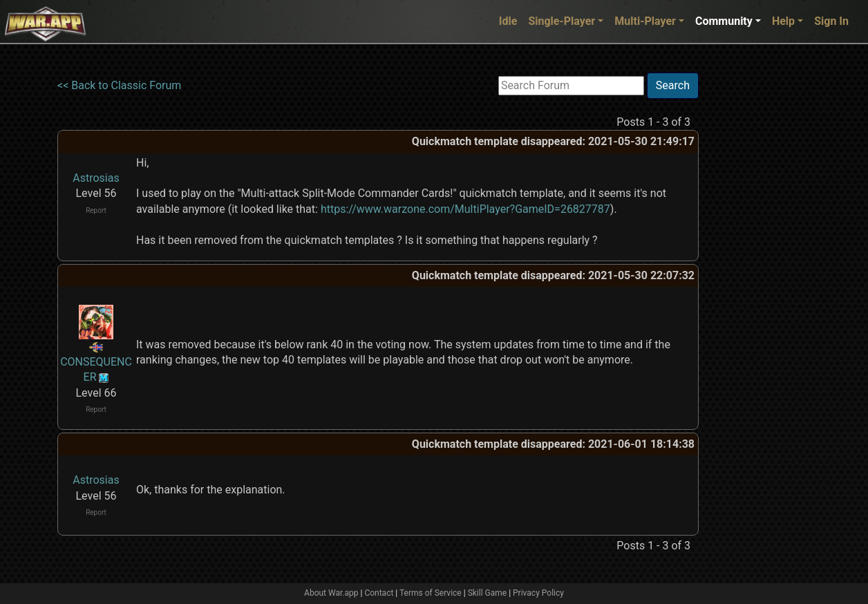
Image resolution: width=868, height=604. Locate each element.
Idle (508, 21)
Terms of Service (431, 593)
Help (783, 21)
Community (724, 21)
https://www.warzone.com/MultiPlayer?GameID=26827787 (465, 209)
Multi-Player (645, 21)
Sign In (831, 21)
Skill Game (488, 593)
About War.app (331, 593)
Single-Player (562, 21)
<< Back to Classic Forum (119, 85)
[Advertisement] (755, 280)
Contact (379, 593)
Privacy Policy (538, 593)
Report (96, 210)
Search (673, 85)
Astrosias (96, 178)
